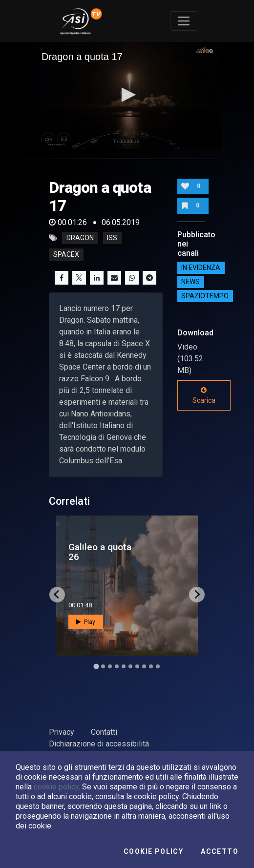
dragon (80, 238)
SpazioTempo (205, 296)
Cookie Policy (153, 851)
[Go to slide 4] (117, 666)
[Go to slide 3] (110, 666)
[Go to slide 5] (124, 666)
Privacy (62, 732)
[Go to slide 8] (144, 666)
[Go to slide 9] (151, 666)
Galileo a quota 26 (100, 552)
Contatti (104, 732)
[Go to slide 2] (103, 666)
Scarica (204, 395)
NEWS (190, 282)
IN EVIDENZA (201, 268)
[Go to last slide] (57, 595)
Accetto (220, 851)
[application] (127, 95)
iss (112, 238)
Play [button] (86, 622)
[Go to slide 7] (137, 666)
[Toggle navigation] (184, 21)
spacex (66, 255)
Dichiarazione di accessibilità (99, 744)
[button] (127, 95)
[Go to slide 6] (130, 666)
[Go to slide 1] (96, 666)
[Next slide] (197, 595)
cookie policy (56, 787)
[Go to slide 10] (158, 666)
